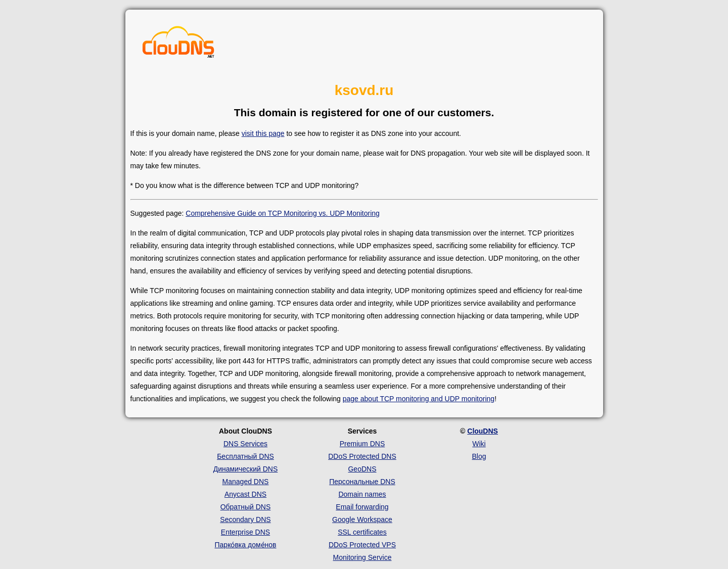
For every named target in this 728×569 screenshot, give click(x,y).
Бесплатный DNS (245, 456)
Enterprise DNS (245, 532)
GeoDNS (362, 469)
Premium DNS (362, 444)
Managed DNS (246, 482)
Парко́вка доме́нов (246, 545)
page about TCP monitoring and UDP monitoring (419, 399)
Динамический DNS (246, 469)
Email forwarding (362, 507)
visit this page (263, 133)
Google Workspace (362, 519)
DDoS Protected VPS (362, 545)
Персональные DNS (362, 482)
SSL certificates (362, 532)
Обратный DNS (246, 507)
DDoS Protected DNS (362, 456)
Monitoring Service (362, 557)
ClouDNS (483, 431)
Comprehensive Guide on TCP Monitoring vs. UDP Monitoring (283, 213)
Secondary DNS (245, 519)
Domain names (362, 494)
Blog (479, 456)
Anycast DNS (245, 494)
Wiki (479, 444)
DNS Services (245, 444)
